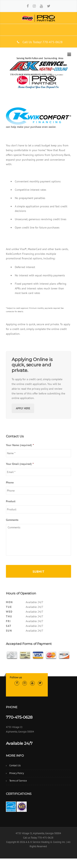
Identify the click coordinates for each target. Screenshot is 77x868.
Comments (12, 520)
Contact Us (15, 765)
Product (11, 501)
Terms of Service (18, 781)
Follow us (16, 677)
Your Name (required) (20, 445)
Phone (10, 482)
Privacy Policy (17, 773)
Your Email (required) (20, 464)
